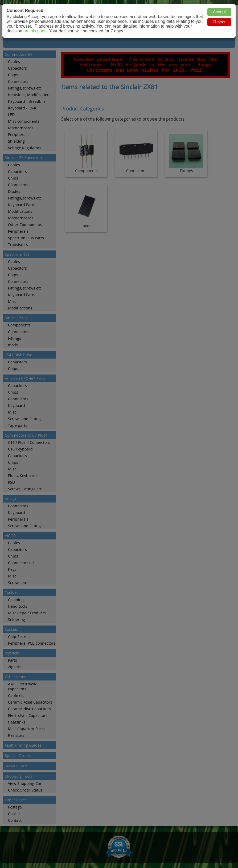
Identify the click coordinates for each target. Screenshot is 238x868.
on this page (35, 31)
